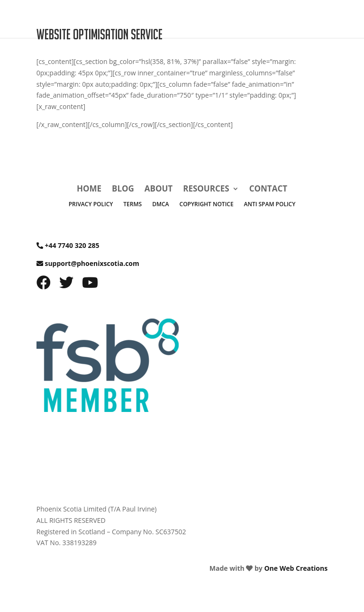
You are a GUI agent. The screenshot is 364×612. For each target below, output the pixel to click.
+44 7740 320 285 (72, 245)
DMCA (160, 205)
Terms (132, 205)
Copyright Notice (207, 205)
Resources (206, 190)
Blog (123, 190)
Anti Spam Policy (270, 205)
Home (89, 190)
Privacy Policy (91, 205)
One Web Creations (296, 568)
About (159, 190)
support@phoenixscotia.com (92, 263)
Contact (268, 190)
